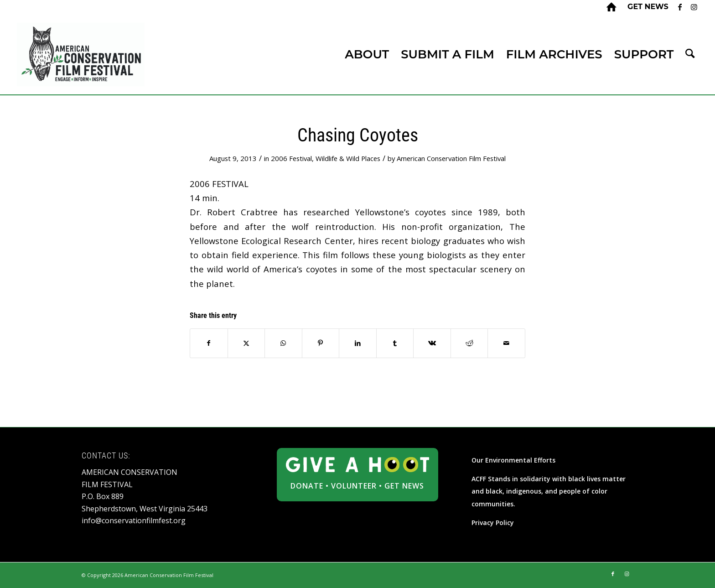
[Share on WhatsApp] (283, 343)
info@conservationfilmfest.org (134, 520)
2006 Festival (291, 158)
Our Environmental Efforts (513, 460)
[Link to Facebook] (680, 7)
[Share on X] (246, 343)
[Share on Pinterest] (321, 343)
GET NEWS (404, 486)
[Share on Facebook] (209, 343)
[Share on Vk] (432, 343)
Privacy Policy (493, 523)
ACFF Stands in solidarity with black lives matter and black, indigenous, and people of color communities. (549, 491)
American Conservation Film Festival (451, 158)
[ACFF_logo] (81, 55)
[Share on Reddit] (469, 343)
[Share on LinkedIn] (358, 343)
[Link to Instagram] (694, 7)
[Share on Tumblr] (395, 343)
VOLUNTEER (354, 486)
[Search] (690, 55)
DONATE (307, 486)
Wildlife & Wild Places (348, 158)
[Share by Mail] (506, 343)
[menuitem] (646, 7)
